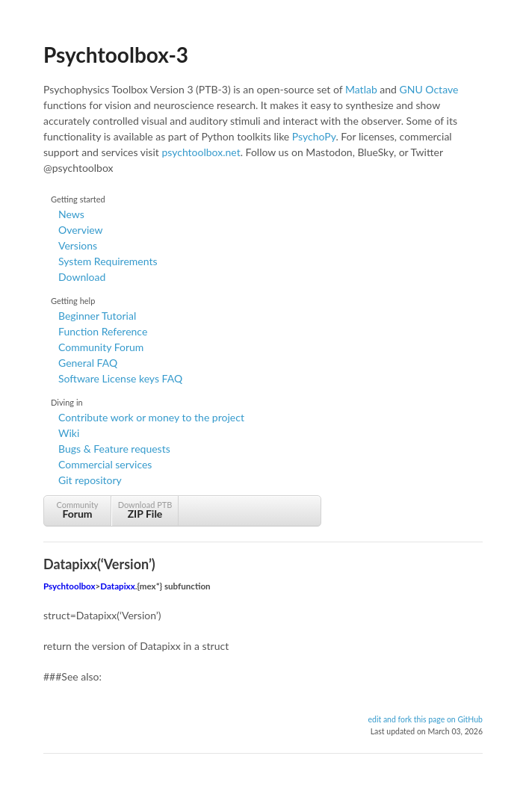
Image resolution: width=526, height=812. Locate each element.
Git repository (90, 480)
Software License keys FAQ (120, 378)
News (71, 214)
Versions (78, 245)
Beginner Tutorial (97, 316)
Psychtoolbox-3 (116, 55)
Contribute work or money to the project (151, 417)
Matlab (361, 89)
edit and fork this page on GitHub (425, 719)
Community (77, 510)
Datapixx (117, 586)
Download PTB (145, 510)
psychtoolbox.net (201, 152)
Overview (81, 230)
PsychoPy (314, 136)
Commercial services (105, 464)
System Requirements (108, 261)
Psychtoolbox (69, 586)
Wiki (69, 433)
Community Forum (101, 347)
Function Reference (103, 331)
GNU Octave (429, 89)
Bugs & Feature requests (114, 449)
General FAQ (88, 363)
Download (82, 277)
